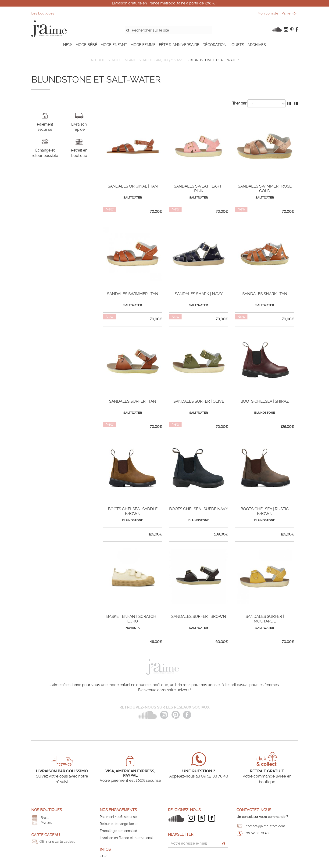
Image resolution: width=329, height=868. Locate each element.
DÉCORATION (215, 45)
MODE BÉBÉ (86, 45)
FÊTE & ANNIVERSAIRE (179, 45)
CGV (103, 856)
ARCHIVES (257, 45)
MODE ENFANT (114, 45)
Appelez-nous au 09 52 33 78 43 (199, 776)
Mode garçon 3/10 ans (163, 60)
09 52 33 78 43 (257, 833)
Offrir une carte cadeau (57, 842)
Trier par (239, 103)
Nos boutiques (47, 810)
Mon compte (268, 13)
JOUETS (237, 45)
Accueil (98, 60)
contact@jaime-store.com (265, 826)
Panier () (289, 13)
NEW (68, 45)
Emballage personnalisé (118, 831)
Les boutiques (43, 13)
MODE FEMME (143, 45)
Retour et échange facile (119, 824)
